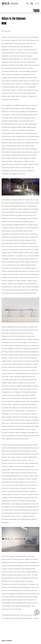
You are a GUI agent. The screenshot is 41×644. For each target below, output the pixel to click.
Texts (36, 10)
